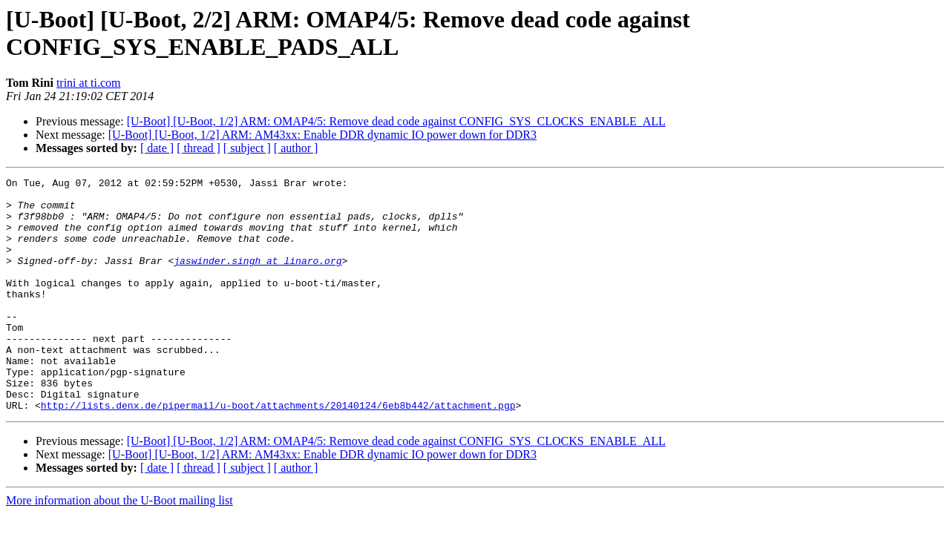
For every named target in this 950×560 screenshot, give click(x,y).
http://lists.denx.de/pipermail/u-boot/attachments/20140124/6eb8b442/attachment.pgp (278, 452)
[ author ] (296, 148)
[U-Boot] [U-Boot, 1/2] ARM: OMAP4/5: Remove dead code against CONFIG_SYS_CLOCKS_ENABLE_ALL (396, 121)
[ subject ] (247, 148)
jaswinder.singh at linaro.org (258, 278)
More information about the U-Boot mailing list (119, 547)
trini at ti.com (89, 83)
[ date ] (157, 148)
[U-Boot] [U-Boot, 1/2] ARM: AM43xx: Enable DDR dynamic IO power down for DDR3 (322, 135)
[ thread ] (199, 148)
